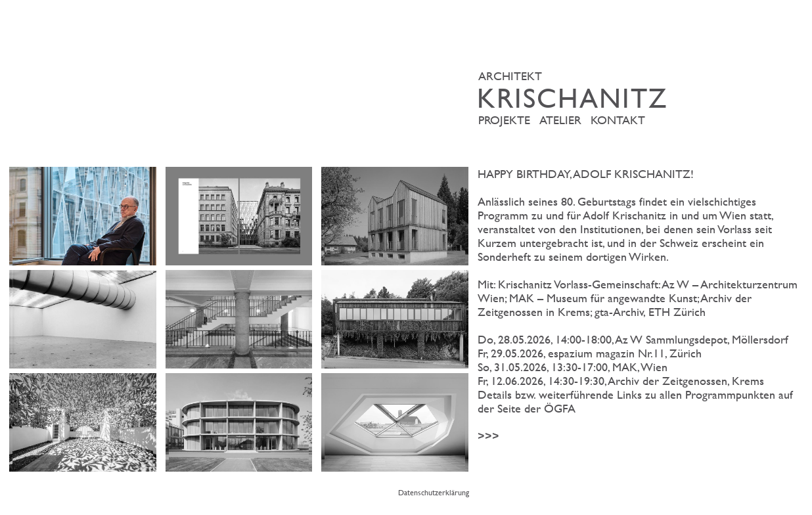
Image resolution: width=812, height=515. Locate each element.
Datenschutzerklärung (434, 492)
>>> (640, 306)
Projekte (504, 120)
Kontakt (618, 120)
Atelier (560, 120)
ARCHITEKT (643, 90)
